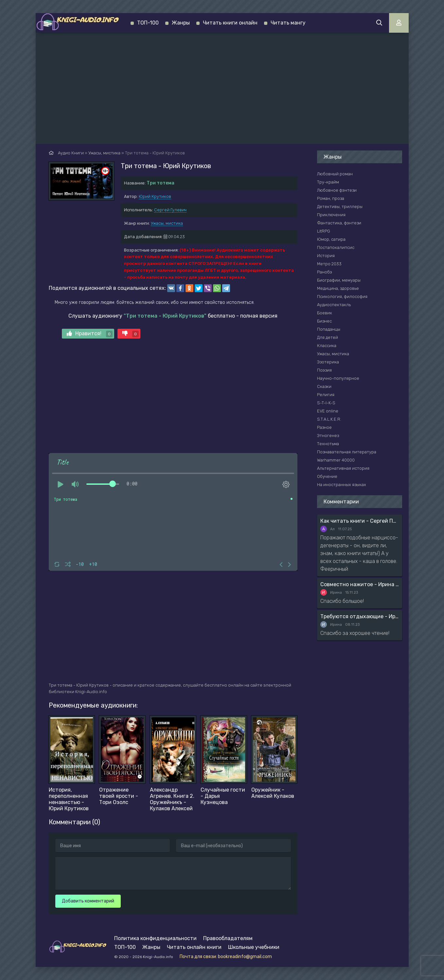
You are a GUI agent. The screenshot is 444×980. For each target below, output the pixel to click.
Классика (327, 346)
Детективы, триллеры (340, 207)
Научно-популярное (338, 378)
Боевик (325, 313)
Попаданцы (329, 329)
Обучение (327, 476)
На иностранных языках (342, 485)
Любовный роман (335, 174)
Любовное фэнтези (337, 190)
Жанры (181, 23)
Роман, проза (331, 198)
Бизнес (324, 321)
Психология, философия (342, 297)
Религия (326, 395)
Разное (324, 427)
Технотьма (328, 444)
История (326, 256)
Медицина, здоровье (338, 288)
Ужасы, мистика (167, 223)
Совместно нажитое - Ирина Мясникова (360, 584)
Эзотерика (328, 362)
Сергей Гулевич (170, 210)
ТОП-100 (148, 23)
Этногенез (328, 436)
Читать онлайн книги (194, 947)
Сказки (324, 386)
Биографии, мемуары (339, 280)
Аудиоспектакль (334, 305)
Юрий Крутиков (155, 196)
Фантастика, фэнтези (339, 223)
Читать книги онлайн (230, 23)
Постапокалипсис (336, 247)
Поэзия (324, 370)
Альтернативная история (343, 468)
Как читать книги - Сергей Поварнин (360, 521)
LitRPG (324, 231)
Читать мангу (288, 23)
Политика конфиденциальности (155, 938)
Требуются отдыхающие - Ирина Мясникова (360, 616)
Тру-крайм (328, 182)
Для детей (328, 337)
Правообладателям (228, 938)
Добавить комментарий (88, 901)
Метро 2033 (329, 264)
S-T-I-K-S (326, 403)
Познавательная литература (347, 452)
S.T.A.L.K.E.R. (329, 419)
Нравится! (90, 334)
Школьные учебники (254, 947)
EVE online (328, 411)
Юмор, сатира (331, 239)
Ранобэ (325, 272)
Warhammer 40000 (336, 460)
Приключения (331, 215)
